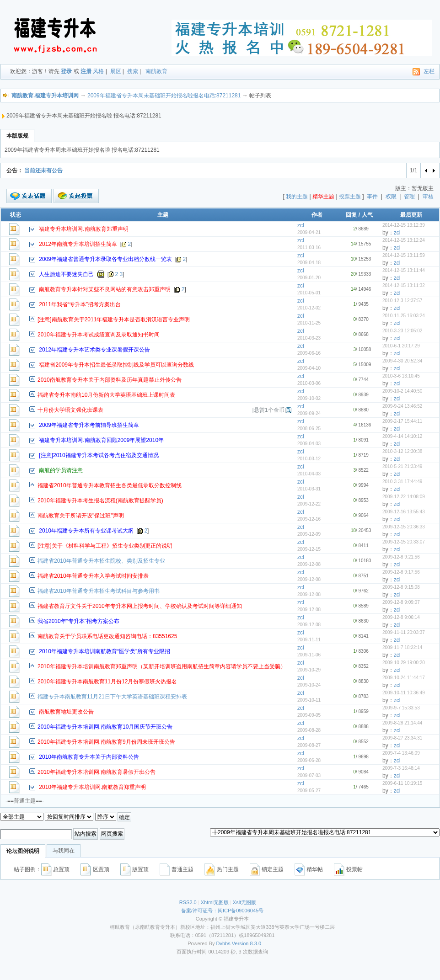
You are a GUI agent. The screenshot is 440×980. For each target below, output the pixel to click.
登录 (66, 71)
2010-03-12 (309, 459)
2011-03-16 (309, 248)
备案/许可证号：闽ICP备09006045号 (222, 911)
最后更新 (411, 215)
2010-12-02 (309, 308)
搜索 (133, 71)
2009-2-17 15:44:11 (402, 421)
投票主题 (350, 197)
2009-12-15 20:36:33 (404, 527)
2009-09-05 (309, 715)
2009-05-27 (309, 791)
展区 (116, 71)
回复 (351, 215)
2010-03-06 (309, 383)
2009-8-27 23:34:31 (402, 738)
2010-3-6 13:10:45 (401, 376)
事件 (372, 197)
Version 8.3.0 (247, 943)
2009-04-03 (309, 444)
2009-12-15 (309, 549)
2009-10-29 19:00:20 (404, 663)
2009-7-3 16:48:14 (401, 768)
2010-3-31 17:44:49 (402, 482)
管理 (409, 197)
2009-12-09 (309, 534)
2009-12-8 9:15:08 (401, 587)
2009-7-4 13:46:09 (401, 753)
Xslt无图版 (244, 902)
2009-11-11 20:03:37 (404, 632)
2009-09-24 (309, 413)
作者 (317, 215)
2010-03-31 (309, 489)
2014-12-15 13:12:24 (404, 240)
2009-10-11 (309, 700)
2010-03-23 (309, 338)
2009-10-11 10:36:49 (404, 693)
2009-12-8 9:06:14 (401, 617)
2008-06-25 (309, 429)
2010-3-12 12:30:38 (402, 451)
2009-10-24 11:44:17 (404, 678)
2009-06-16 (309, 353)
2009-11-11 (309, 640)
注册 (86, 71)
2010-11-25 (309, 323)
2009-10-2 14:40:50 (402, 391)
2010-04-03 (309, 474)
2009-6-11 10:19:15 (402, 783)
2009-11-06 (309, 655)
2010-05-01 (309, 293)
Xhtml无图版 (215, 902)
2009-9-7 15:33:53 (401, 708)
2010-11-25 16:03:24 (404, 316)
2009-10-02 (309, 398)
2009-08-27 (309, 745)
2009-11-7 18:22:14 (402, 647)
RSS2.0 (188, 902)
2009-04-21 (309, 232)
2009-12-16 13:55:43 (404, 512)
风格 (98, 71)
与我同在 (64, 851)
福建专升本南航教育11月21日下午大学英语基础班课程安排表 (112, 697)
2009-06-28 (309, 760)
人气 (367, 215)
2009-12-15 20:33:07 (404, 542)
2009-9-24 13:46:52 (402, 406)
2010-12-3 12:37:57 (402, 301)
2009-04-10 (309, 368)
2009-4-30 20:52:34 (402, 361)
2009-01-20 (309, 278)
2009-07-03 (309, 775)
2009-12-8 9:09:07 (401, 602)
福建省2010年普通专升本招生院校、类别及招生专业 (101, 561)
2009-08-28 (309, 730)
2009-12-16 (309, 519)
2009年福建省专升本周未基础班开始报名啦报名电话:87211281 (164, 96)
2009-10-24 (309, 685)
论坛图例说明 (23, 851)
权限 (391, 197)
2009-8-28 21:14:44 (402, 723)
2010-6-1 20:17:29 (401, 346)
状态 (16, 215)
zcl (301, 225)
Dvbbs (223, 943)
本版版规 (17, 136)
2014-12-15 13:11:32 (404, 285)
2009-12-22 (309, 504)
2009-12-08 (309, 564)
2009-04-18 (309, 263)
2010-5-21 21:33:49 (402, 466)
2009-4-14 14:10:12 (402, 436)
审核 (428, 197)
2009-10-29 (309, 670)
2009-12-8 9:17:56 (401, 572)
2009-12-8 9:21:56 (401, 557)
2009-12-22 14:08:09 (404, 497)
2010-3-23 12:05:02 (402, 331)
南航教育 (156, 71)
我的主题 (297, 197)
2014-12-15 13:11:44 (404, 270)
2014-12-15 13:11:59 (404, 255)
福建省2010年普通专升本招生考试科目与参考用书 (99, 591)
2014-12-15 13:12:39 (404, 225)
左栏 (429, 71)
